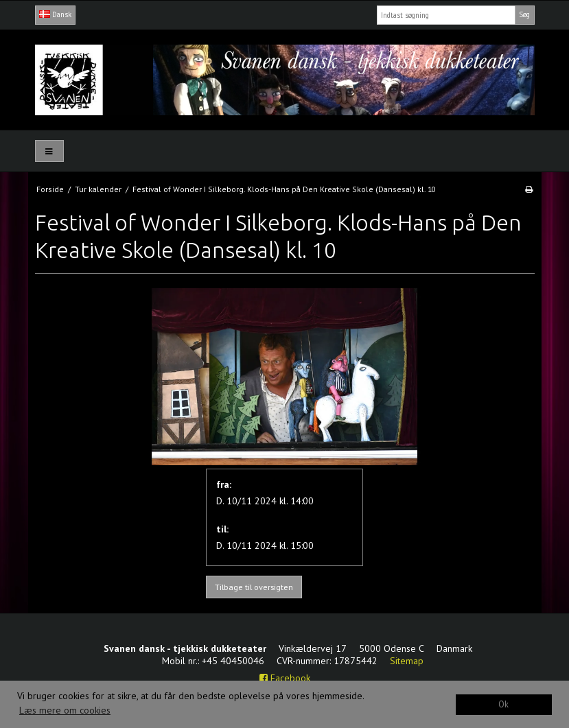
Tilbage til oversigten (254, 587)
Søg (524, 14)
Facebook (285, 678)
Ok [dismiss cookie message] (503, 704)
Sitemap (407, 661)
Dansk (55, 14)
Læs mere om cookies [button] (65, 710)
